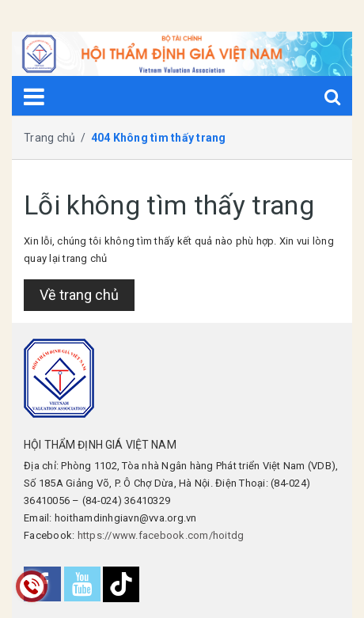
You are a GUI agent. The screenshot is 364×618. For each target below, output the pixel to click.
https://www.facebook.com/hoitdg (161, 535)
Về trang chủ (79, 295)
